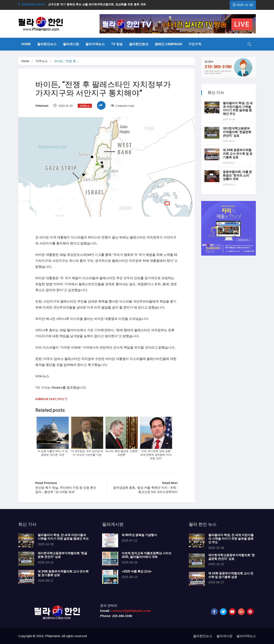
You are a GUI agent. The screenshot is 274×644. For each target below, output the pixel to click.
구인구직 (195, 44)
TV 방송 (117, 44)
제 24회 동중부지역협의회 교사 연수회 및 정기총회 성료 (238, 154)
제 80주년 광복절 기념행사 (140, 535)
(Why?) (62, 399)
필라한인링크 (139, 44)
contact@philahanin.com (131, 611)
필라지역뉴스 (95, 44)
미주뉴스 (42, 61)
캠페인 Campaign (168, 44)
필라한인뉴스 (47, 44)
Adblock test (46, 399)
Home (26, 44)
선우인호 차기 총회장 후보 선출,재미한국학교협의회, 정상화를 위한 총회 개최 (99, 4)
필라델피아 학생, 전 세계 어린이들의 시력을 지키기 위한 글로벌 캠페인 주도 (238, 109)
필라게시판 (71, 44)
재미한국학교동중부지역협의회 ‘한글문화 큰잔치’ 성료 (237, 132)
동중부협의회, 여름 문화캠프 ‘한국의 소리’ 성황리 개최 (237, 176)
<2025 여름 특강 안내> (137, 571)
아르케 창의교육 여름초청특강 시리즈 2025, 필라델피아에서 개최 (147, 555)
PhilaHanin (42, 106)
